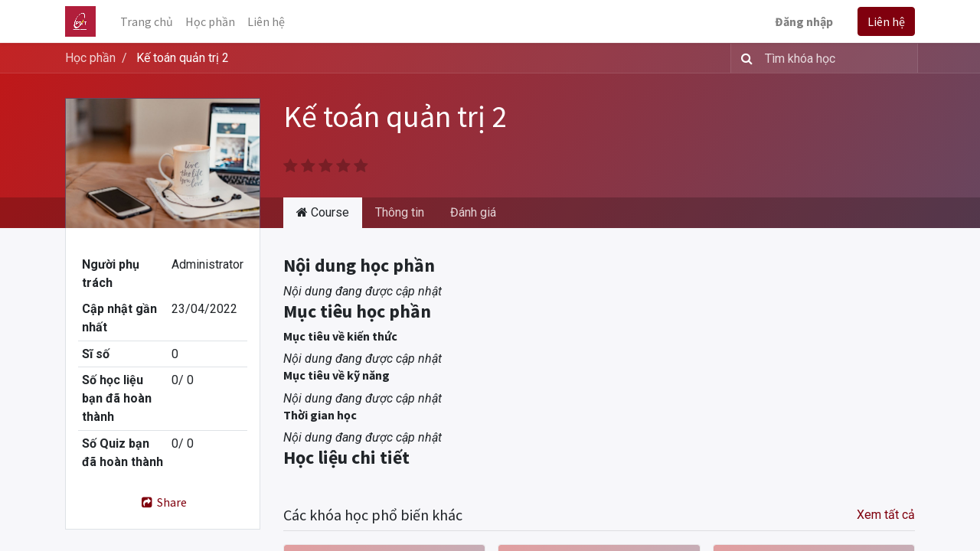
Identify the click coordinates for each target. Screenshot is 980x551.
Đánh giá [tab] (473, 212)
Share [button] (163, 502)
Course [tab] (323, 212)
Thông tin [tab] (400, 212)
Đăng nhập (804, 21)
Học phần (90, 58)
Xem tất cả (886, 515)
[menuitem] (147, 21)
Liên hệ (886, 21)
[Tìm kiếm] (744, 58)
